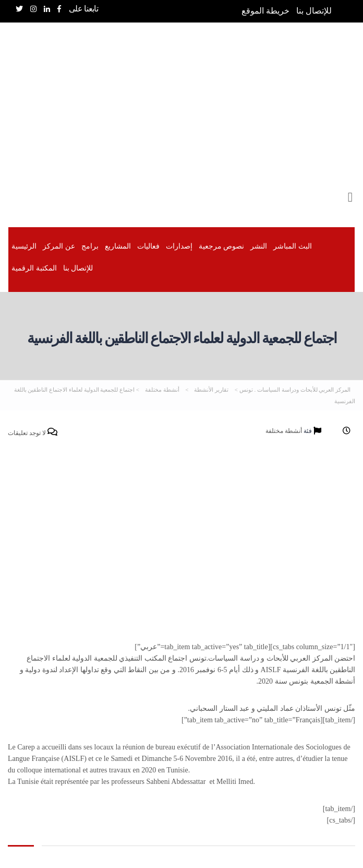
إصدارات (179, 246)
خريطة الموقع (265, 11)
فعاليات (148, 246)
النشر (259, 246)
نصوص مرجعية (222, 246)
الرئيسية (24, 246)
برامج (90, 246)
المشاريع (118, 246)
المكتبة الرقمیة (34, 268)
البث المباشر (293, 246)
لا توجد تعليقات (33, 433)
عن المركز (59, 246)
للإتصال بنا (314, 11)
